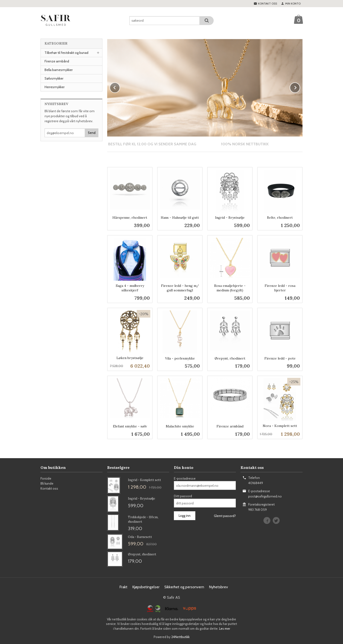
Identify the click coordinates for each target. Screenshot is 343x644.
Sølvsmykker (54, 78)
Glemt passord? (225, 516)
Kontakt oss (49, 488)
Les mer (225, 628)
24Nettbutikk (180, 637)
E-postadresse (185, 478)
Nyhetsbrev (218, 587)
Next (300, 87)
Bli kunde (47, 483)
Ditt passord (183, 496)
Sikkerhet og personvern (184, 587)
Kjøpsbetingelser (146, 587)
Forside (46, 478)
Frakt (123, 587)
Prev (120, 87)
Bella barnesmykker (59, 70)
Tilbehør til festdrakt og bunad (66, 53)
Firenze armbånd (57, 61)
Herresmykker (55, 87)
